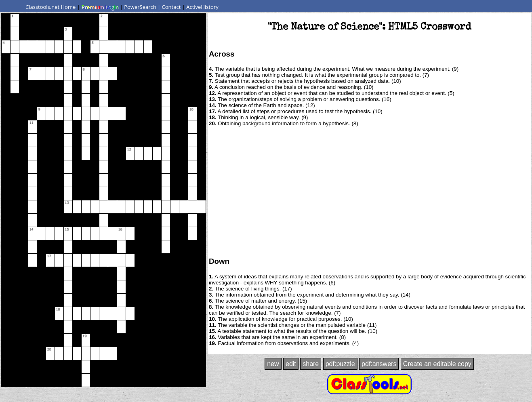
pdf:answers (379, 364)
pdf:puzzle (340, 364)
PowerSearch (140, 7)
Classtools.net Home (50, 7)
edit (291, 364)
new (273, 364)
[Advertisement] (369, 191)
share (311, 364)
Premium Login (100, 7)
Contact (171, 7)
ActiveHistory (202, 7)
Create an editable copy (437, 364)
